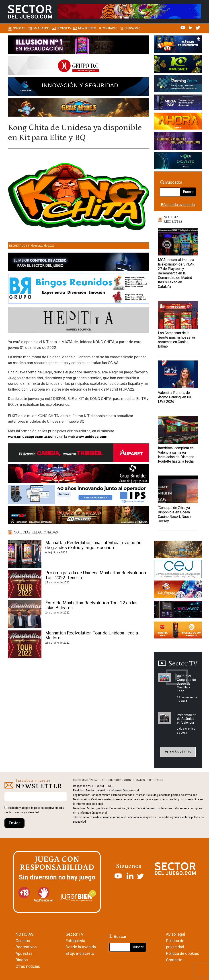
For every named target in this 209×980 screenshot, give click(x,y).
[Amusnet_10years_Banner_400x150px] (178, 64)
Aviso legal (175, 934)
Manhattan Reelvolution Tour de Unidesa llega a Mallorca (92, 635)
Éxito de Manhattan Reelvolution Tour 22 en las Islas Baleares (91, 605)
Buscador (132, 28)
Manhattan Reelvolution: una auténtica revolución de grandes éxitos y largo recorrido (93, 545)
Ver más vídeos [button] (178, 752)
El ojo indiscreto (80, 953)
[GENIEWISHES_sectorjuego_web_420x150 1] (178, 550)
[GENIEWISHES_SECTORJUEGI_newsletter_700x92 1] (79, 108)
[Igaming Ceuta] (178, 84)
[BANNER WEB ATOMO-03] (178, 161)
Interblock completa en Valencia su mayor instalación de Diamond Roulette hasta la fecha (176, 455)
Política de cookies (183, 953)
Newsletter (87, 28)
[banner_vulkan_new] (79, 263)
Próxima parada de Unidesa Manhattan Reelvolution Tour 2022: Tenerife (96, 575)
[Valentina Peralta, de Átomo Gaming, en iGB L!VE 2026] (178, 374)
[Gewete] (178, 142)
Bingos (22, 960)
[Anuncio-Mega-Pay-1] (178, 103)
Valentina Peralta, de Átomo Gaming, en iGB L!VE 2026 (175, 397)
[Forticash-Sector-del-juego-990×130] (79, 87)
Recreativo (17, 246)
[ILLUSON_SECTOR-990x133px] (79, 45)
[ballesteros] (178, 590)
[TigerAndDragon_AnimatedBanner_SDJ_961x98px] (129, 11)
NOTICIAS (25, 934)
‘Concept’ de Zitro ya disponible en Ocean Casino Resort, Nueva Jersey (175, 514)
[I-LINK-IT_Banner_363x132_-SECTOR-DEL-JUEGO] (178, 45)
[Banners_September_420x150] (178, 631)
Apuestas (24, 953)
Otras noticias (28, 966)
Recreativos (26, 947)
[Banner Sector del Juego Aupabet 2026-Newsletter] (79, 453)
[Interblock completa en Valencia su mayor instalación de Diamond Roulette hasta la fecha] (178, 430)
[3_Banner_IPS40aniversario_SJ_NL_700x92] (79, 495)
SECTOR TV (64, 28)
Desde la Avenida (81, 947)
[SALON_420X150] (178, 122)
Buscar (188, 192)
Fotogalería (75, 941)
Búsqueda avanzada (178, 205)
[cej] (178, 570)
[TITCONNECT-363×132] (178, 610)
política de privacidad (48, 808)
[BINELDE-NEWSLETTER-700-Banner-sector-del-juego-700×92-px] (79, 474)
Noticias (19, 28)
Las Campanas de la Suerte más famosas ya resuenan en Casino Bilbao (176, 340)
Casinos (23, 941)
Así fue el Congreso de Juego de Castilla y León (186, 684)
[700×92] (79, 516)
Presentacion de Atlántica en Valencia (187, 719)
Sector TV (75, 934)
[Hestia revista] (79, 321)
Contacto (110, 28)
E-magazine (41, 28)
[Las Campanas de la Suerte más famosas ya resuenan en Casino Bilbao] (178, 315)
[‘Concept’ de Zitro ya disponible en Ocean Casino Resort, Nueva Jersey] (178, 489)
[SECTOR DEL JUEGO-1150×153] (79, 66)
